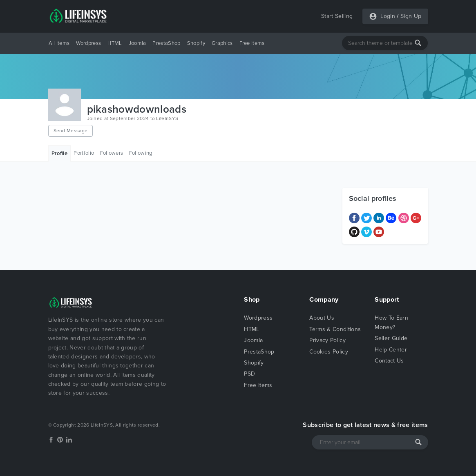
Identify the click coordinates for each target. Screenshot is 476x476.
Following (141, 153)
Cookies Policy (329, 352)
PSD (249, 374)
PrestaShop (166, 43)
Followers (112, 153)
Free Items (252, 43)
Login (388, 16)
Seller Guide (391, 338)
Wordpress (88, 43)
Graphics (222, 43)
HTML (115, 43)
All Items (59, 43)
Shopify (196, 43)
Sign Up (411, 16)
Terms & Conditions (335, 329)
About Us (322, 318)
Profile (59, 153)
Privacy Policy (327, 340)
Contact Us (389, 361)
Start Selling (337, 16)
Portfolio (84, 153)
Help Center (391, 350)
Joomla (137, 43)
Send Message (71, 131)
